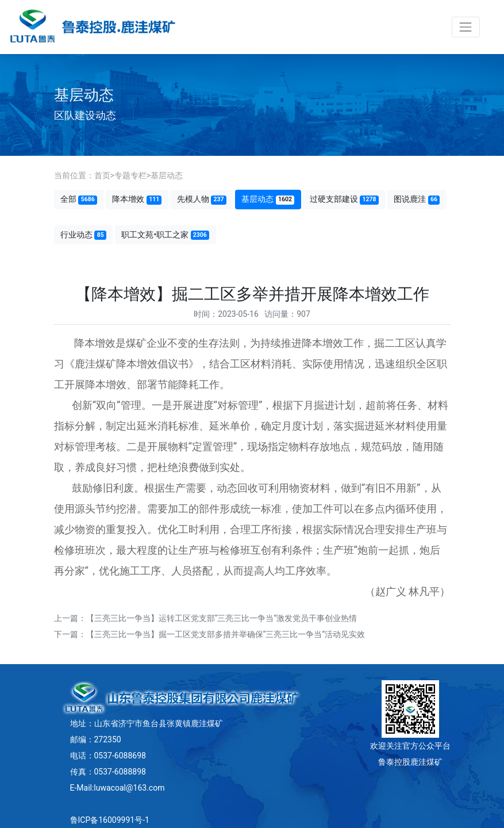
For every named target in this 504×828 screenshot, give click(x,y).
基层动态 (167, 175)
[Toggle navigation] (466, 27)
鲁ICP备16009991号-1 (110, 820)
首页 (102, 175)
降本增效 (137, 199)
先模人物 (202, 199)
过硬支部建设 (344, 199)
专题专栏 (130, 175)
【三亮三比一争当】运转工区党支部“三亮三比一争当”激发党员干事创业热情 (222, 618)
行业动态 (83, 235)
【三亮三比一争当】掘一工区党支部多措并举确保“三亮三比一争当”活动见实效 (226, 634)
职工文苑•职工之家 (165, 235)
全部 (79, 199)
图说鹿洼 (417, 199)
